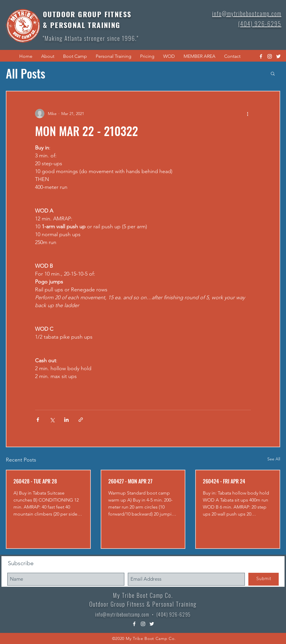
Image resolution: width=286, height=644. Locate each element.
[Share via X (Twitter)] (52, 420)
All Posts (26, 73)
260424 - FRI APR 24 (224, 481)
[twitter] (278, 56)
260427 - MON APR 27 (130, 481)
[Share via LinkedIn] (66, 420)
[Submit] (264, 579)
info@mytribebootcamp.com (122, 615)
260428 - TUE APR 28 (35, 481)
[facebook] (261, 56)
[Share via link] (81, 420)
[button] (48, 56)
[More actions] (247, 114)
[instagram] (270, 56)
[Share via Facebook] (38, 420)
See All (274, 459)
